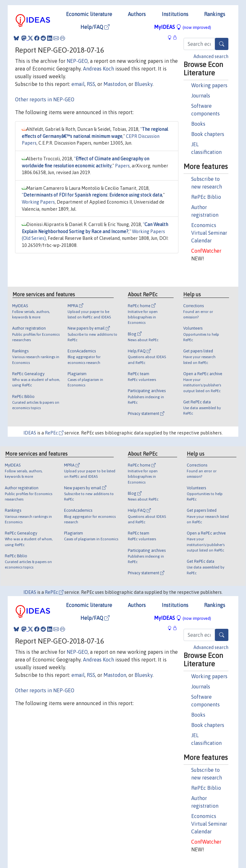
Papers (122, 166)
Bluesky (143, 84)
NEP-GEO (77, 61)
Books (198, 124)
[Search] (222, 44)
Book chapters (208, 134)
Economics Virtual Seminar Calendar (209, 233)
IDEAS (30, 433)
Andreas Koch (98, 69)
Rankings (215, 14)
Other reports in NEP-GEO (45, 99)
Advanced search (211, 56)
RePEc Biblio (206, 197)
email (78, 84)
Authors (137, 14)
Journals (201, 96)
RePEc (54, 433)
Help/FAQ (95, 27)
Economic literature (89, 14)
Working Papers (38, 202)
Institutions (175, 14)
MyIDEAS (183, 27)
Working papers (209, 85)
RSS (91, 84)
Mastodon (115, 84)
